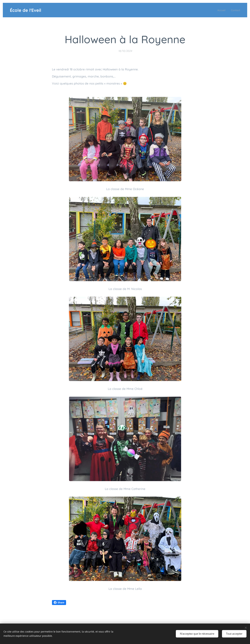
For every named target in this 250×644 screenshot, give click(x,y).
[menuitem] (219, 10)
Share (59, 603)
